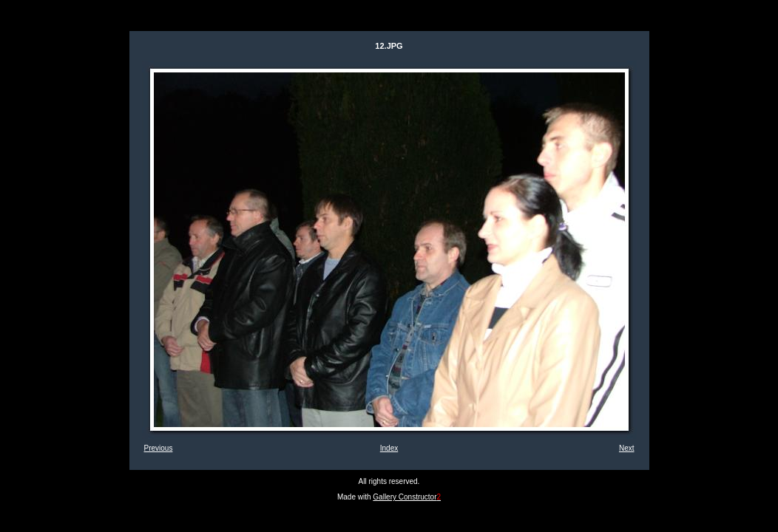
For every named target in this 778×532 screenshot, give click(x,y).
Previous (159, 448)
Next (627, 448)
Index (389, 448)
